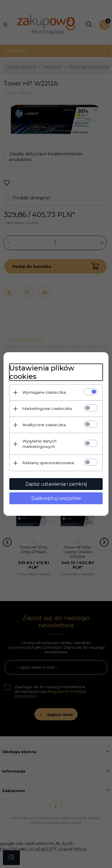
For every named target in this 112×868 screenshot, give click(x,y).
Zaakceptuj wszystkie (56, 498)
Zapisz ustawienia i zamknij (56, 484)
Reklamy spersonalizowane (48, 463)
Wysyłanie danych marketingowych (40, 444)
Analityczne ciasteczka (44, 425)
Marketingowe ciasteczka (47, 408)
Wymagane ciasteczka (44, 392)
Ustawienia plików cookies (42, 372)
